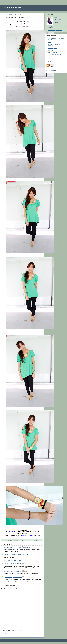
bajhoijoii (26, 548)
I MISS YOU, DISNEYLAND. (55, 55)
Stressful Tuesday (52, 53)
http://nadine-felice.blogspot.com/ (12, 561)
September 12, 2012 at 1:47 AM (13, 571)
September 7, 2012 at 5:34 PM (13, 555)
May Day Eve (51, 61)
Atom (19, 630)
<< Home (5, 633)
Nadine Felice (27, 555)
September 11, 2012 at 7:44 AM (13, 564)
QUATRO (50, 50)
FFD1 (49, 42)
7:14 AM (21, 540)
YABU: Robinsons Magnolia (55, 59)
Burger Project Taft (53, 48)
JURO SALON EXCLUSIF (55, 57)
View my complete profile (55, 30)
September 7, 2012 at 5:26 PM (13, 548)
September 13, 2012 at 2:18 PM (13, 577)
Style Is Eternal (12, 7)
